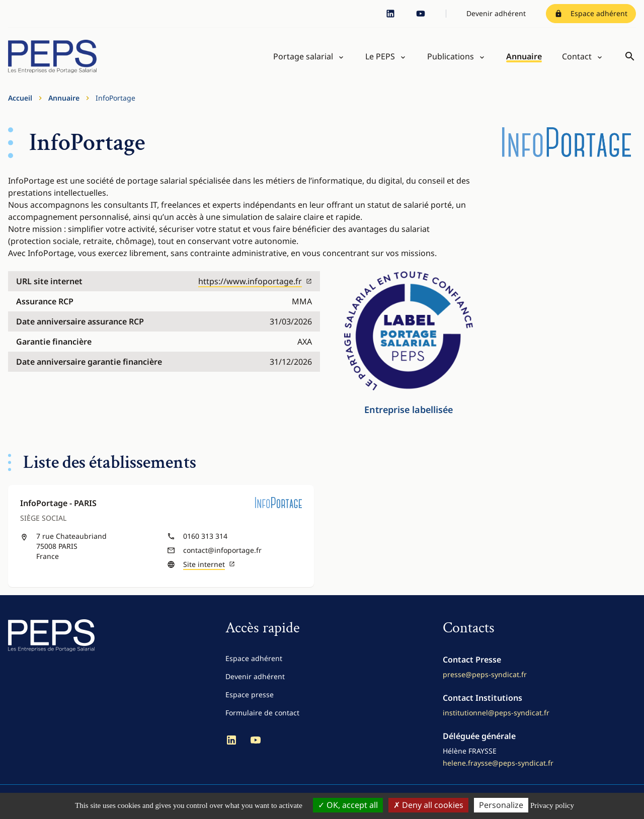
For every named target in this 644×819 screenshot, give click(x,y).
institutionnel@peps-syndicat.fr (496, 713)
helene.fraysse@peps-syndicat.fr (498, 763)
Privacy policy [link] (552, 805)
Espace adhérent (591, 13)
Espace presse (250, 694)
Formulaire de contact (262, 713)
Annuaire (524, 56)
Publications (451, 56)
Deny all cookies (428, 805)
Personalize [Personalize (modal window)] (501, 805)
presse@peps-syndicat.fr (485, 674)
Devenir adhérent (496, 13)
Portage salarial (303, 56)
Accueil (20, 98)
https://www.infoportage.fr (255, 281)
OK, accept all (348, 805)
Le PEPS (380, 56)
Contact (577, 56)
